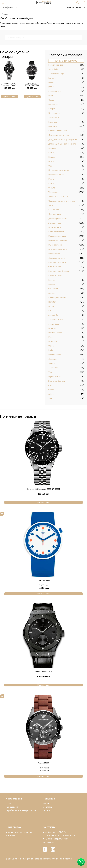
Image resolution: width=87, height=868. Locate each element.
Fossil (51, 96)
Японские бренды (57, 381)
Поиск (80, 37)
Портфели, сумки (56, 175)
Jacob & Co (53, 315)
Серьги (52, 188)
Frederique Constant (57, 298)
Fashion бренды (56, 65)
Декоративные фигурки (59, 135)
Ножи (51, 161)
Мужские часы (55, 245)
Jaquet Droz (54, 324)
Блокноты (53, 122)
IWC (50, 311)
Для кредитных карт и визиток (63, 144)
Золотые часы (55, 227)
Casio (51, 385)
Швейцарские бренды (59, 271)
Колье (51, 153)
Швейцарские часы (57, 262)
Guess (51, 100)
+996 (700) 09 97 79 (76, 8)
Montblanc (53, 341)
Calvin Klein (53, 289)
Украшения (53, 192)
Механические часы (57, 240)
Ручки (51, 183)
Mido (50, 337)
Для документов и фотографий (63, 140)
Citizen (51, 390)
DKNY (51, 87)
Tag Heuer (53, 368)
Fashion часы (54, 210)
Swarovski (53, 359)
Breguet (52, 280)
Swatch (52, 363)
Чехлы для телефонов (58, 197)
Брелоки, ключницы (58, 131)
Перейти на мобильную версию (21, 810)
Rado (51, 350)
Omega (51, 346)
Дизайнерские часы (57, 218)
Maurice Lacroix (55, 333)
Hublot (51, 306)
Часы (51, 205)
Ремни (51, 179)
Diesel (51, 82)
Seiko (51, 398)
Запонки (52, 148)
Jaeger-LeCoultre (56, 319)
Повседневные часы (58, 249)
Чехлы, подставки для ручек (62, 201)
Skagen (52, 109)
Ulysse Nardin (54, 377)
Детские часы (55, 214)
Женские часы (55, 223)
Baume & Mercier (56, 276)
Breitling (52, 284)
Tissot (51, 372)
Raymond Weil (54, 355)
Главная (5, 14)
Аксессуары (54, 117)
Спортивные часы (57, 258)
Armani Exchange (56, 74)
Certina (51, 293)
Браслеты (53, 126)
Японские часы (55, 267)
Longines (52, 328)
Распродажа (54, 254)
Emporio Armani (55, 91)
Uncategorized (55, 113)
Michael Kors (54, 104)
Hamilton (52, 302)
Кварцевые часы (56, 232)
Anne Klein (53, 69)
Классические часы (57, 236)
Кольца (52, 157)
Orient (51, 394)
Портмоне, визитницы (59, 170)
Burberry (52, 78)
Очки (51, 166)
